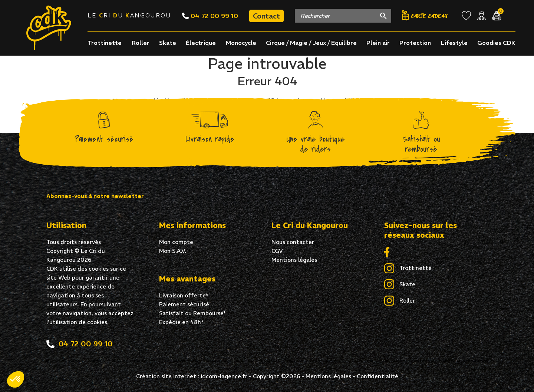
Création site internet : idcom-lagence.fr (192, 376)
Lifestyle (454, 43)
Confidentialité (378, 376)
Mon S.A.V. (173, 251)
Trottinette (105, 43)
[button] (16, 379)
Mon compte (176, 242)
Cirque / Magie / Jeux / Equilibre (311, 43)
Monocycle (241, 43)
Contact (266, 16)
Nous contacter (293, 242)
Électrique (201, 43)
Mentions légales (294, 260)
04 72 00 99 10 (210, 16)
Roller (141, 43)
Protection (415, 43)
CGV (277, 251)
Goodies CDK (496, 43)
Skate (168, 43)
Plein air (378, 43)
